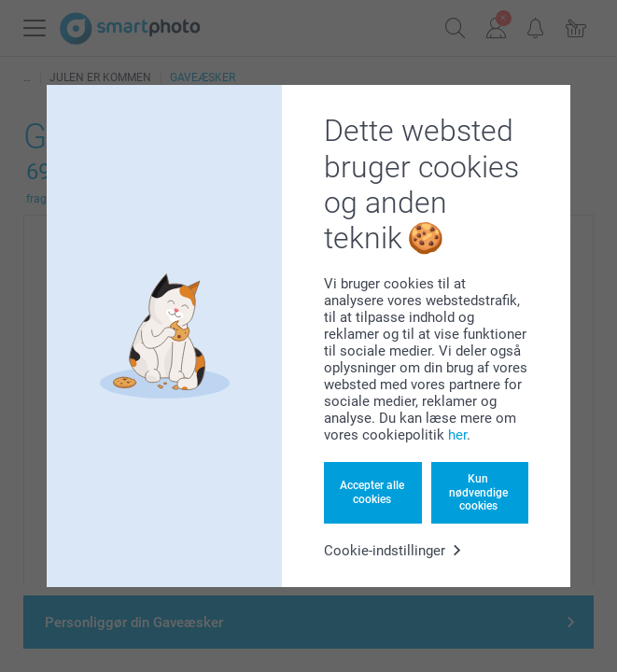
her (457, 435)
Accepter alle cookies (372, 492)
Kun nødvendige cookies (478, 492)
